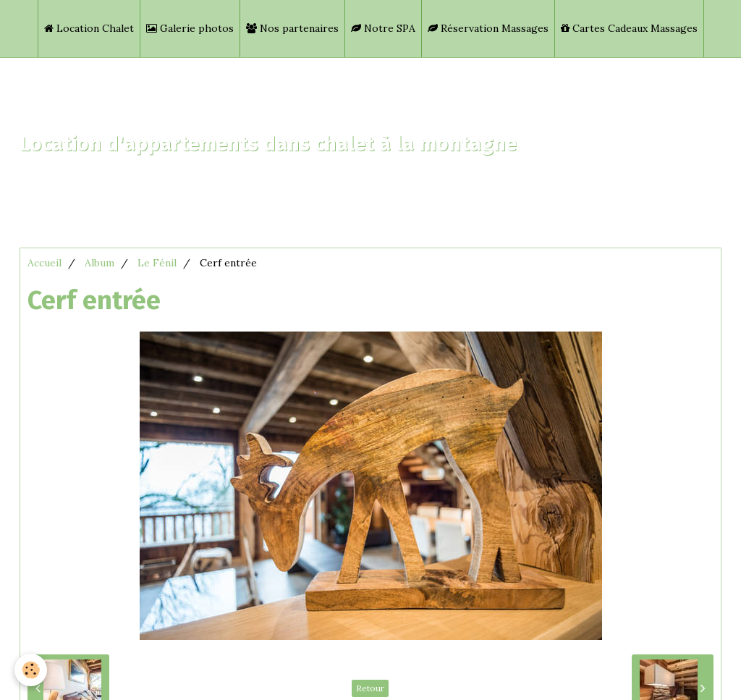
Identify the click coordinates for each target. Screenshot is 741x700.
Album (99, 263)
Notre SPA (383, 28)
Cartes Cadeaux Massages (629, 28)
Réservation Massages (488, 28)
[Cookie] (31, 670)
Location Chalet (89, 28)
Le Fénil (157, 263)
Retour (370, 688)
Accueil (45, 263)
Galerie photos (190, 28)
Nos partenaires (292, 28)
